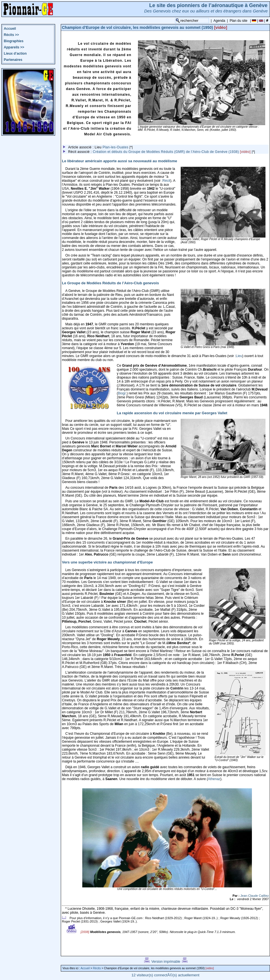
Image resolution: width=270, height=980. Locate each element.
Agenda (219, 21)
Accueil (10, 29)
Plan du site (238, 21)
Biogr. (122, 393)
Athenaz (214, 779)
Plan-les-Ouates (115, 147)
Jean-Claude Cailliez (255, 896)
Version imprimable (166, 962)
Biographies (14, 41)
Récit (166, 181)
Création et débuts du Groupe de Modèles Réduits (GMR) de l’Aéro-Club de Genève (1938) (172, 152)
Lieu (239, 356)
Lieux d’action (15, 54)
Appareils (14, 47)
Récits (11, 35)
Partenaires (13, 60)
